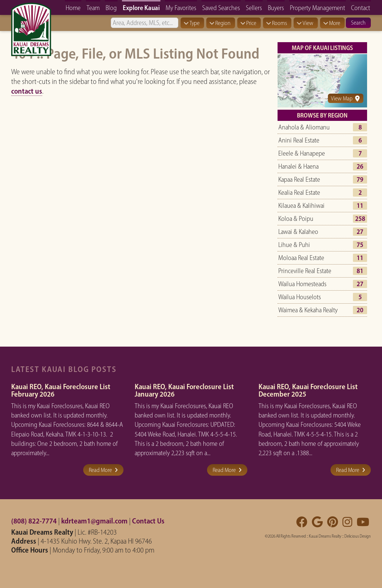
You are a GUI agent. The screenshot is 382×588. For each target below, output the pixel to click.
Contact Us (148, 521)
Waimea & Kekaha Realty (308, 310)
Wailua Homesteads (302, 284)
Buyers (276, 7)
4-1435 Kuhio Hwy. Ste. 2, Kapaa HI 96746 (96, 541)
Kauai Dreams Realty (325, 536)
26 (360, 166)
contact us (27, 91)
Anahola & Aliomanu (304, 127)
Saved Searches (221, 7)
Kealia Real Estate (299, 193)
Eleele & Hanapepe (302, 153)
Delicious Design (358, 536)
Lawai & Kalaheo (298, 232)
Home (73, 7)
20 (360, 310)
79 (360, 179)
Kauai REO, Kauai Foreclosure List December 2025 (308, 390)
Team (93, 7)
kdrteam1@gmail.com (94, 521)
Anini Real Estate (299, 140)
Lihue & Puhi (294, 245)
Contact (361, 7)
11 (360, 206)
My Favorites (181, 7)
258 (360, 219)
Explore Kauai (141, 7)
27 (360, 232)
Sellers (254, 7)
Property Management (317, 7)
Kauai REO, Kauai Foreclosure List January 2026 (184, 390)
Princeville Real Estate (305, 271)
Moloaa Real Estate (301, 258)
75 (360, 245)
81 (360, 271)
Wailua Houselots (300, 297)
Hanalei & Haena (298, 166)
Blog (111, 7)
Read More (103, 470)
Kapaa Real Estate (299, 179)
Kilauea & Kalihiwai (301, 206)
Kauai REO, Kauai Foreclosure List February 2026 (61, 390)
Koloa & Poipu (296, 219)
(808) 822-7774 (34, 521)
